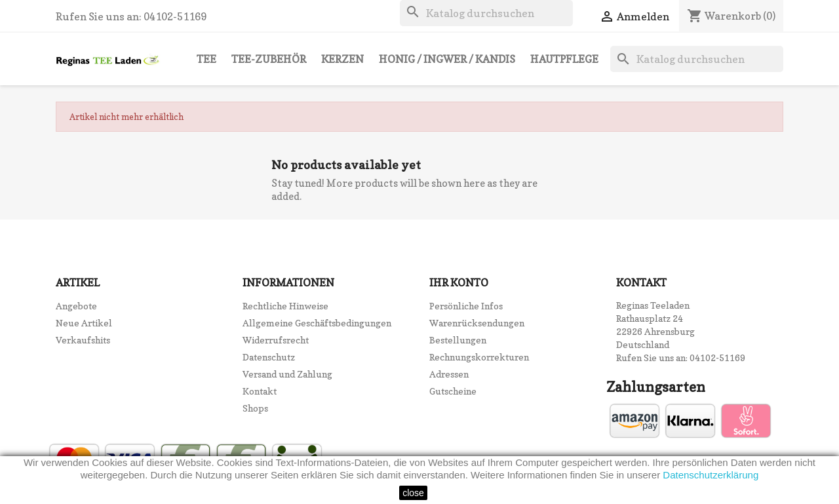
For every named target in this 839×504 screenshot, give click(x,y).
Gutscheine (453, 391)
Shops (255, 408)
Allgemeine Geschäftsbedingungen (317, 323)
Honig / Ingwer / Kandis (447, 59)
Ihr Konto (459, 282)
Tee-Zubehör (269, 59)
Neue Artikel (84, 323)
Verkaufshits (83, 340)
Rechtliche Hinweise (285, 306)
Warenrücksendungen (477, 323)
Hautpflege (564, 59)
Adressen (449, 374)
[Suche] (486, 13)
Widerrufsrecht (276, 340)
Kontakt (260, 391)
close (413, 493)
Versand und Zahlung (287, 374)
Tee (206, 59)
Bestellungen (458, 340)
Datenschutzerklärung (711, 475)
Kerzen (342, 59)
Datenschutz (269, 357)
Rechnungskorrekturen (479, 357)
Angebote (76, 306)
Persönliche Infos (466, 306)
